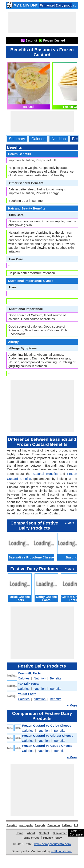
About (31, 833)
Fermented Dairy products (58, 5)
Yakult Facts (27, 694)
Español (12, 825)
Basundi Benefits (45, 474)
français (40, 825)
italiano (67, 825)
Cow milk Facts (29, 673)
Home (19, 833)
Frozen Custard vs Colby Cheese (47, 726)
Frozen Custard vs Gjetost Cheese (48, 736)
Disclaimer (60, 833)
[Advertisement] (42, 23)
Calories (38, 139)
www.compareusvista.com (53, 844)
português (26, 825)
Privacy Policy (52, 838)
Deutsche (54, 825)
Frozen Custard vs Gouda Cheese (47, 746)
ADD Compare (76, 833)
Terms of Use (31, 838)
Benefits (56, 678)
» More (72, 705)
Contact (44, 833)
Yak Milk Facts (29, 684)
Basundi (29, 107)
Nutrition (59, 139)
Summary (17, 139)
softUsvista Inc (61, 851)
